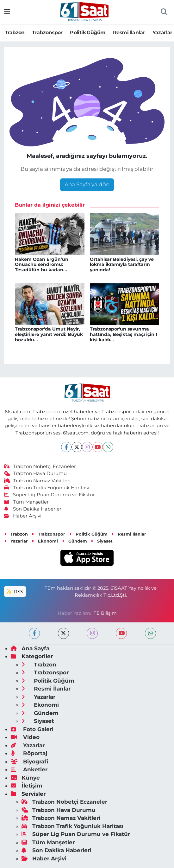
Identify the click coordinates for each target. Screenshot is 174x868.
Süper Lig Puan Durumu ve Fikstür (50, 495)
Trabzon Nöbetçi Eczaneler (40, 466)
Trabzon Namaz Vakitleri (37, 481)
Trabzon (15, 32)
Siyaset (102, 541)
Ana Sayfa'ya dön (87, 184)
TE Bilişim (105, 613)
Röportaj (29, 753)
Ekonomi (45, 541)
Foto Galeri (32, 729)
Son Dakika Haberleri (34, 509)
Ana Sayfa (30, 648)
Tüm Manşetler (27, 502)
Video (25, 737)
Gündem (75, 541)
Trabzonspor (47, 32)
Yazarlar (162, 32)
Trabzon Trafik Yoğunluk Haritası (47, 488)
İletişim (27, 786)
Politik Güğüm (88, 32)
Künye (25, 778)
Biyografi (29, 762)
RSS (15, 592)
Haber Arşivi (23, 516)
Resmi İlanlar (129, 32)
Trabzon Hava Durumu (36, 473)
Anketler (29, 769)
